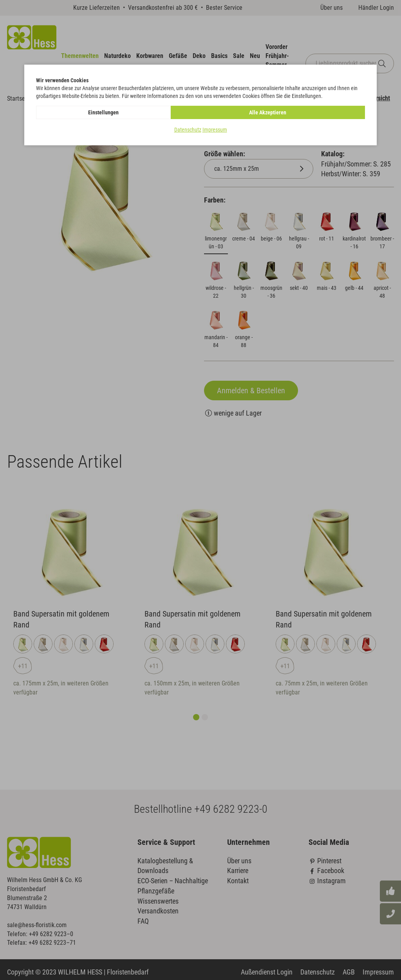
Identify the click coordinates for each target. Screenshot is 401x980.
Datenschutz (188, 130)
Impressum (215, 130)
